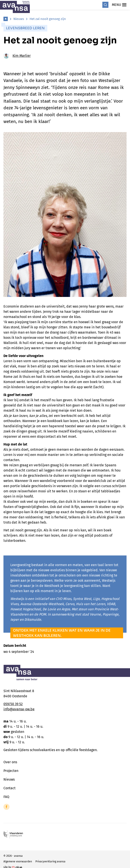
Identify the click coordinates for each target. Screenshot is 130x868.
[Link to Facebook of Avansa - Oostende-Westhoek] (6, 807)
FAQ (6, 797)
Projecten (11, 771)
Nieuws (19, 19)
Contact (10, 788)
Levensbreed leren (25, 28)
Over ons (10, 762)
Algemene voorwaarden (18, 861)
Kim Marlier (17, 56)
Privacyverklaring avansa (50, 861)
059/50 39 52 (13, 704)
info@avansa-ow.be (19, 709)
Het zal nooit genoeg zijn (48, 19)
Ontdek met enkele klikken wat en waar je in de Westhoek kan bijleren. (62, 633)
